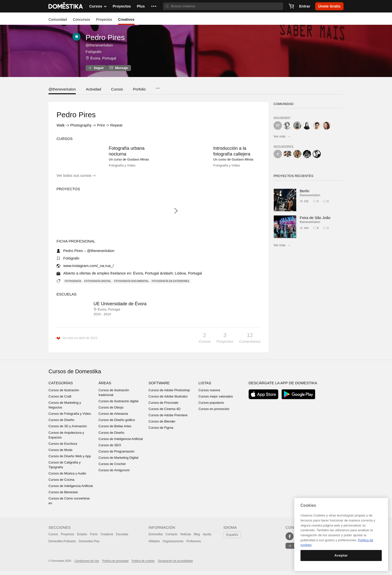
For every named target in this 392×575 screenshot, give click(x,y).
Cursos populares (211, 407)
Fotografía (73, 285)
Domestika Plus (89, 545)
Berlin (304, 191)
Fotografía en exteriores (170, 285)
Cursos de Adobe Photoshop (169, 394)
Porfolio (139, 89)
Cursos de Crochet (112, 468)
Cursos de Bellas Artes (115, 430)
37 (278, 125)
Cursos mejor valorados (216, 401)
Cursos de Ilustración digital (118, 405)
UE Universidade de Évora (120, 308)
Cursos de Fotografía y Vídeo (70, 418)
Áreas (105, 387)
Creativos (126, 19)
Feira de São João (315, 218)
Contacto (171, 538)
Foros (94, 538)
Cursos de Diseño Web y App (70, 460)
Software (159, 387)
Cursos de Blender (162, 426)
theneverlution (310, 195)
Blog (197, 538)
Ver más (282, 136)
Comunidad (58, 19)
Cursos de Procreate (163, 407)
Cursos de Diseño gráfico (117, 424)
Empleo (82, 538)
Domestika (156, 538)
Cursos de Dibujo (111, 412)
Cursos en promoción (214, 413)
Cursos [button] (98, 6)
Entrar (305, 6)
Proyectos (122, 6)
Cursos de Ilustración (64, 394)
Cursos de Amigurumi (114, 474)
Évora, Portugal (103, 58)
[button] (154, 6)
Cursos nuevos (209, 394)
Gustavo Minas (138, 159)
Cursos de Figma (161, 432)
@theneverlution (62, 89)
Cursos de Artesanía (113, 418)
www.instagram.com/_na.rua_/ (88, 270)
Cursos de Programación (116, 456)
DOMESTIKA (66, 6)
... (158, 87)
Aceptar (341, 555)
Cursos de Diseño (61, 424)
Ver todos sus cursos (76, 180)
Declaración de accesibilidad (175, 565)
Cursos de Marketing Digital (118, 462)
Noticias (186, 538)
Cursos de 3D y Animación (68, 430)
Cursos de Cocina (61, 484)
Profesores (193, 545)
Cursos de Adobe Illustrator (168, 401)
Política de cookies (143, 565)
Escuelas (122, 538)
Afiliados (154, 545)
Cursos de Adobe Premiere (168, 419)
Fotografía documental (132, 285)
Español (232, 539)
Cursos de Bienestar (63, 496)
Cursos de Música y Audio (67, 478)
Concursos (81, 19)
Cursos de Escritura (63, 448)
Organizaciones (173, 545)
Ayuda (207, 538)
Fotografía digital (98, 285)
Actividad (93, 89)
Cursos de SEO (110, 449)
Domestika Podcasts (62, 545)
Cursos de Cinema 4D (164, 413)
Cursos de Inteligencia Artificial (71, 490)
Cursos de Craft (60, 401)
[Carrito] (291, 6)
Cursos (117, 89)
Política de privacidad (115, 565)
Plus (141, 6)
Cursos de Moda (60, 454)
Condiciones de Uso (87, 565)
